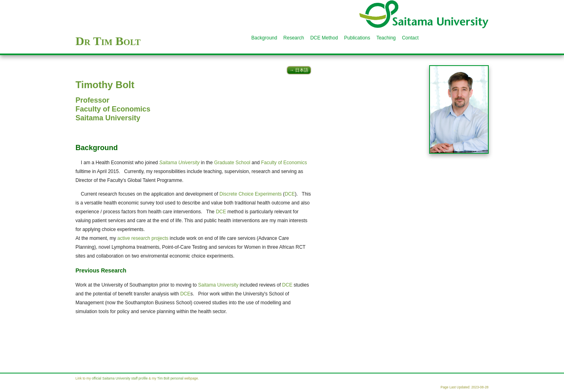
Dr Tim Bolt (108, 41)
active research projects (143, 238)
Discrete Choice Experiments (251, 194)
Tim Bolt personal (170, 378)
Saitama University (108, 118)
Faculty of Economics (113, 109)
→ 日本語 (299, 70)
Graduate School (232, 163)
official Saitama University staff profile (120, 378)
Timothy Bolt (105, 85)
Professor (93, 100)
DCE (290, 194)
